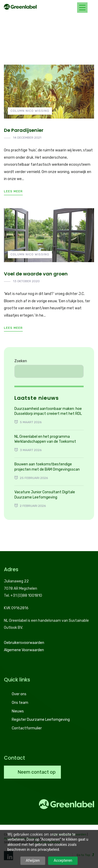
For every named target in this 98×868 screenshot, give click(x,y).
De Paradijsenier (24, 130)
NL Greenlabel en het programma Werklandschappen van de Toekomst (45, 439)
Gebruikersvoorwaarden (24, 643)
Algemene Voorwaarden (24, 650)
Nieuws (18, 711)
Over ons (19, 694)
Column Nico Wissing (30, 111)
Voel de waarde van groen (36, 274)
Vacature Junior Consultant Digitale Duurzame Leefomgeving (45, 495)
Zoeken (21, 361)
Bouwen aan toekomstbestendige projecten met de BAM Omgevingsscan (47, 467)
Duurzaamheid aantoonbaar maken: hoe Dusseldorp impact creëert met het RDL (48, 411)
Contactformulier (27, 728)
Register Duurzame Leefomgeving (41, 720)
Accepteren (63, 860)
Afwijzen (33, 860)
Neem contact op (36, 772)
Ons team (20, 703)
